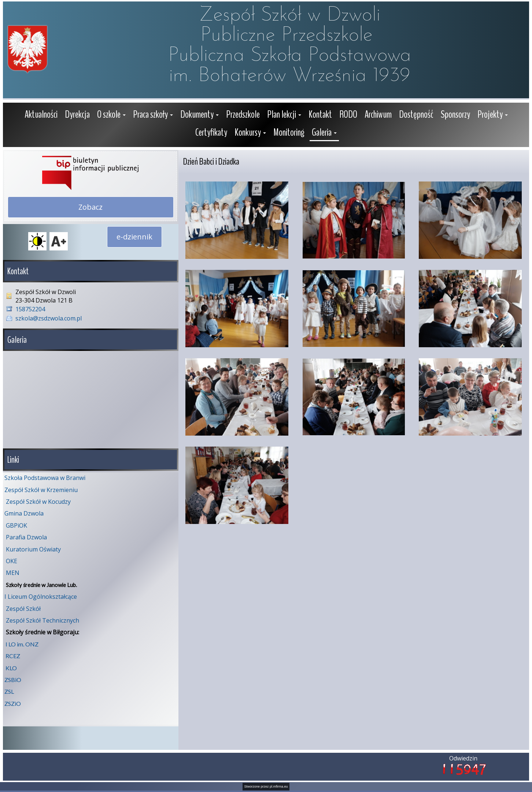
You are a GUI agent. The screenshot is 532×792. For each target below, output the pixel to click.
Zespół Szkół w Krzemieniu (41, 490)
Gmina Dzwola (24, 513)
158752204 (30, 309)
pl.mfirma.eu (279, 786)
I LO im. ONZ (22, 644)
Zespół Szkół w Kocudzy (38, 502)
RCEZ (13, 656)
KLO (11, 668)
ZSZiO (13, 703)
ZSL (9, 691)
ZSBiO (13, 680)
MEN (13, 573)
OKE (12, 561)
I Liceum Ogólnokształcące (41, 597)
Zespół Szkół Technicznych (43, 620)
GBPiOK (16, 525)
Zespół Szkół (23, 609)
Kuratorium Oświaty (33, 549)
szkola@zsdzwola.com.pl (49, 318)
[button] (111, 115)
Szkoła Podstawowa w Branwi (45, 478)
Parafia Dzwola (26, 537)
